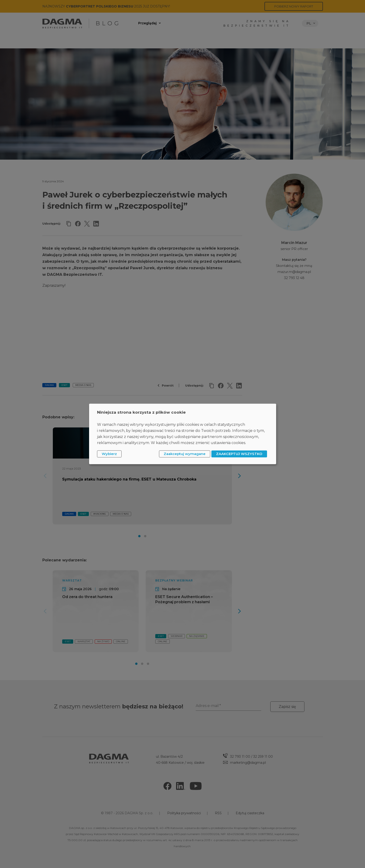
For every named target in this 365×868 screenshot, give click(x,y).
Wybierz (109, 454)
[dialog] (183, 434)
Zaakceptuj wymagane (185, 454)
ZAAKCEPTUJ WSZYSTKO (239, 454)
